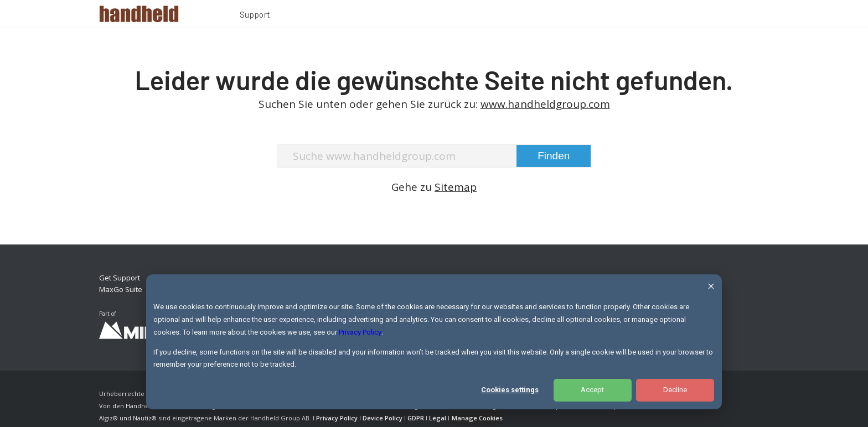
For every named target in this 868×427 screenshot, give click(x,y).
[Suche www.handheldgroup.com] (434, 156)
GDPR (416, 418)
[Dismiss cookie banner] (711, 288)
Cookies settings (510, 390)
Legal (438, 418)
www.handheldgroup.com (545, 104)
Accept (592, 390)
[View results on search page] (554, 156)
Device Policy (383, 418)
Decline (675, 390)
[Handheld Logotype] (139, 14)
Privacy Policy (360, 332)
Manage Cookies (477, 418)
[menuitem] (255, 16)
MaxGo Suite (121, 289)
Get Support (120, 278)
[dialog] (434, 342)
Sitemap (456, 187)
